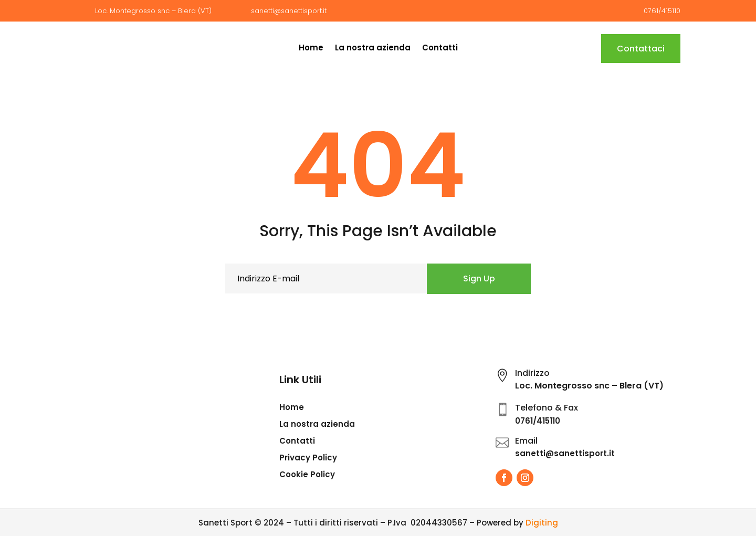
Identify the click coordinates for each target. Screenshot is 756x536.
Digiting (542, 523)
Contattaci (641, 49)
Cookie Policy (307, 475)
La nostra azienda (373, 49)
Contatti (440, 49)
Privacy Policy (308, 459)
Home (311, 49)
